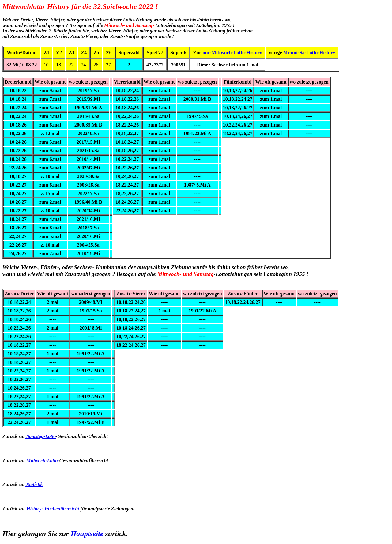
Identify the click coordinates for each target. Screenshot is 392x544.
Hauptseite (87, 534)
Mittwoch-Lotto (41, 461)
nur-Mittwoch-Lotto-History (232, 53)
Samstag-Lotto (40, 436)
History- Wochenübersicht (52, 509)
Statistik (34, 484)
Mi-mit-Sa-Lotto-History (309, 53)
